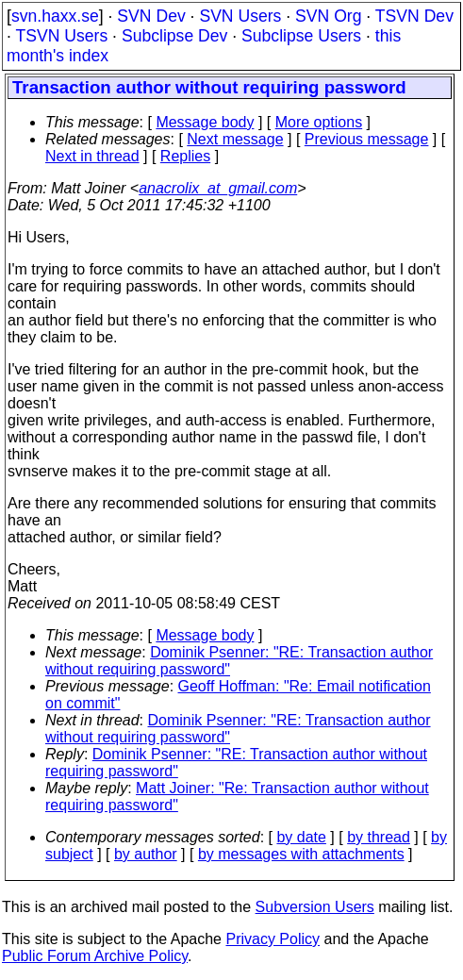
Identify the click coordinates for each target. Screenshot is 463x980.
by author (146, 854)
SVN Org (328, 16)
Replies (185, 156)
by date (301, 837)
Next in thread (92, 156)
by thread (379, 837)
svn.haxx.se (55, 16)
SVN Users (240, 16)
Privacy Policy (273, 939)
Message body (205, 122)
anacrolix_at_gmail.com (218, 188)
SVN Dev (151, 16)
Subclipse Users (301, 36)
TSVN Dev (414, 16)
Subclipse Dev (174, 36)
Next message (235, 139)
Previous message (367, 139)
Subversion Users (315, 907)
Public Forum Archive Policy (95, 956)
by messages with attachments (301, 854)
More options (319, 122)
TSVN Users (61, 36)
